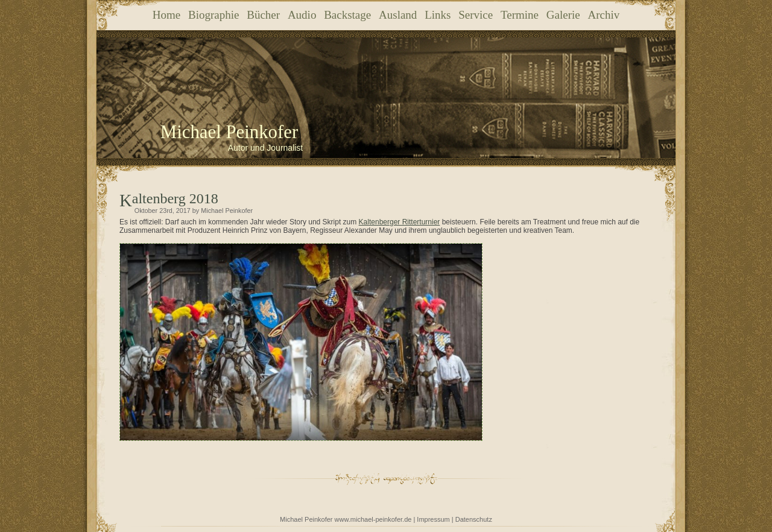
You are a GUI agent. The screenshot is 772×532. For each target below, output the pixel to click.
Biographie (214, 15)
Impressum (433, 519)
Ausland (398, 15)
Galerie (563, 15)
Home (166, 15)
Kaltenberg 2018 (175, 198)
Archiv (603, 15)
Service (476, 15)
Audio (302, 15)
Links (438, 15)
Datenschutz (474, 519)
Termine (520, 15)
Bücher (263, 15)
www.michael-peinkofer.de (373, 519)
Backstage (347, 15)
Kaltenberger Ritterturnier (400, 222)
